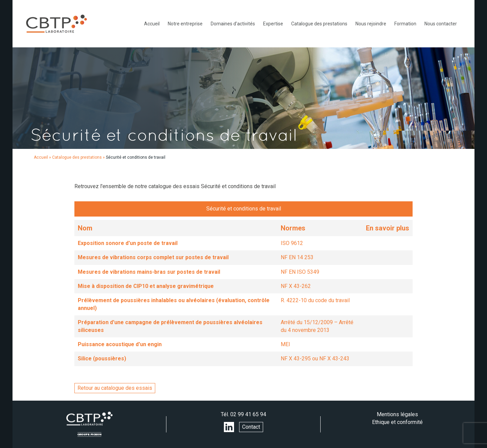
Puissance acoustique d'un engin (120, 344)
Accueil (152, 24)
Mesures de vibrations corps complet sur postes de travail (153, 257)
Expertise (273, 24)
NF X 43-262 (296, 286)
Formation (405, 24)
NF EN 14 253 (297, 257)
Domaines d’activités (233, 24)
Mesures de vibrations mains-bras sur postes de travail (149, 272)
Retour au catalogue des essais (115, 388)
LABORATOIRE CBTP (56, 24)
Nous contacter (441, 24)
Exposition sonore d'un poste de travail (128, 243)
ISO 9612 (292, 243)
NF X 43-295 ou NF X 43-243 (315, 359)
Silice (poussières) (102, 359)
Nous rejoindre (371, 24)
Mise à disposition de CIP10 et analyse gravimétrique (146, 286)
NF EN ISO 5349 (300, 272)
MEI (285, 344)
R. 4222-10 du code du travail (315, 300)
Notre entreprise (185, 24)
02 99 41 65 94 (248, 414)
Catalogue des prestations (319, 24)
